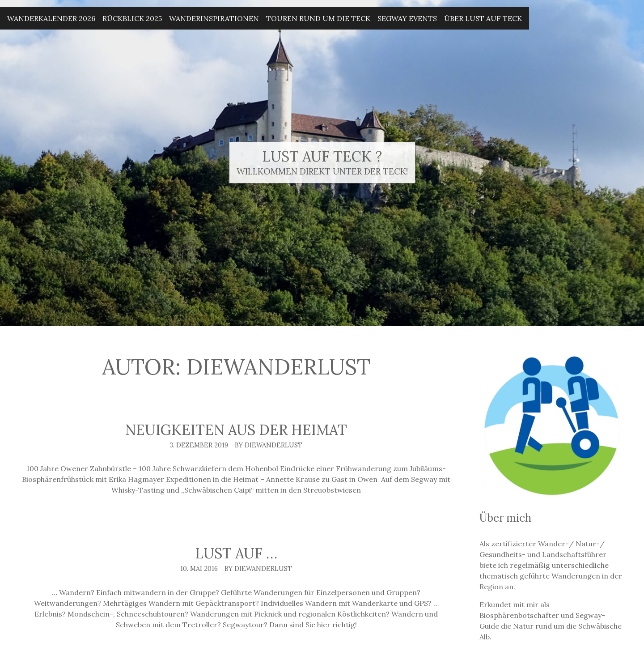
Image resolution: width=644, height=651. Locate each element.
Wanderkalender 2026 (51, 18)
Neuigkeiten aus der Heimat (236, 430)
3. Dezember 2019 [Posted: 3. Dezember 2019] (199, 445)
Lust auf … (236, 553)
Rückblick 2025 (132, 18)
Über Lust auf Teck (483, 18)
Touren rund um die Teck (318, 18)
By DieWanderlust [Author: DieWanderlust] (269, 445)
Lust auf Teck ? (322, 156)
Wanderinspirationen (214, 18)
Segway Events (407, 18)
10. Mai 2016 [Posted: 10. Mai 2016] (199, 569)
